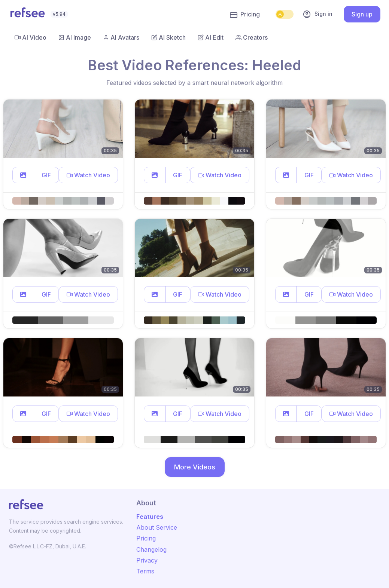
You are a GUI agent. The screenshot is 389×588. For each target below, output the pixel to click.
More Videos (195, 467)
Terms (145, 571)
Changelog (151, 549)
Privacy (147, 560)
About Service (157, 527)
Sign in (317, 14)
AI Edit (211, 37)
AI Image (75, 37)
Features (150, 517)
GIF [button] (46, 175)
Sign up (362, 14)
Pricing (245, 15)
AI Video (31, 37)
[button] (23, 175)
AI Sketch (168, 37)
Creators (252, 37)
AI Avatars (121, 37)
